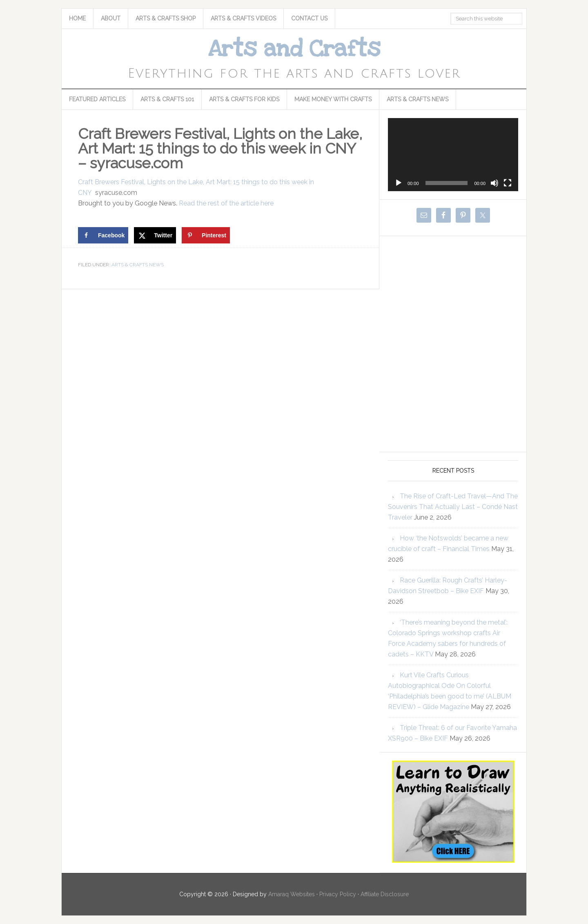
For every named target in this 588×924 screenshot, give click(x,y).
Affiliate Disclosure (385, 894)
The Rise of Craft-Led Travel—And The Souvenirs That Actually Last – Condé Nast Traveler (453, 507)
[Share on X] (155, 235)
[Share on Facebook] (103, 235)
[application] (453, 155)
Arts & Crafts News (138, 265)
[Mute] (494, 183)
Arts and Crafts (294, 49)
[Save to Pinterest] (206, 235)
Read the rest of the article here (226, 203)
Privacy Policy (338, 894)
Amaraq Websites (292, 894)
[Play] (399, 183)
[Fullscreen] (508, 183)
